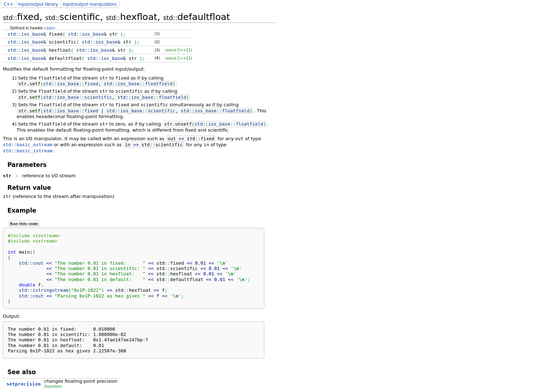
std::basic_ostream (28, 145)
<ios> (50, 28)
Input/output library (38, 4)
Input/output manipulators (89, 4)
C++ (8, 4)
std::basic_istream (28, 151)
